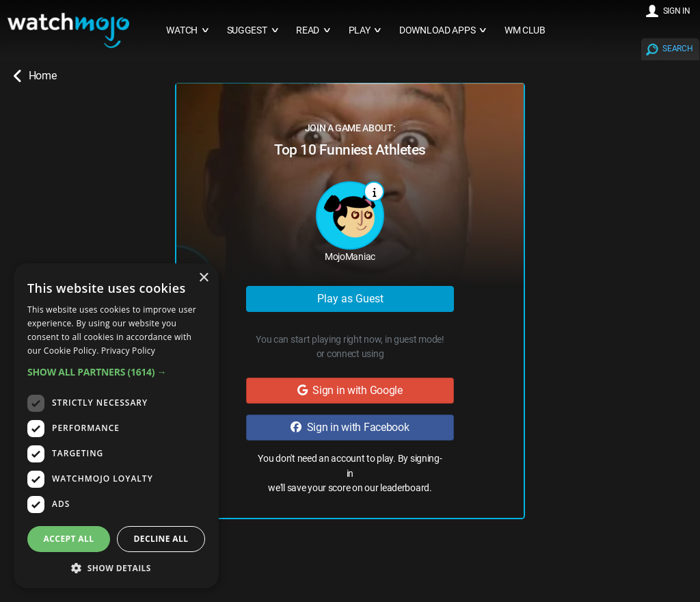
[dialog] (116, 426)
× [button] (203, 278)
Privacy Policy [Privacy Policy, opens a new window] (128, 351)
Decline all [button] (161, 539)
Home (35, 76)
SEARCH (677, 49)
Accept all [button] (69, 539)
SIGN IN (677, 11)
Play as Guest (350, 299)
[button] (116, 372)
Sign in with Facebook (350, 427)
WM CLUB (525, 30)
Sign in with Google (350, 390)
